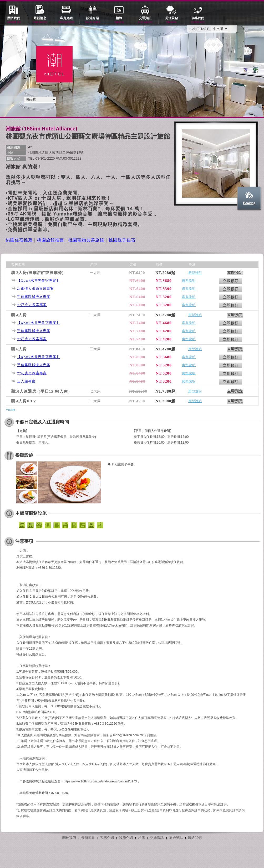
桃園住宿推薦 (19, 240)
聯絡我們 (198, 20)
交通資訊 (145, 20)
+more (11, 410)
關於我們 (14, 20)
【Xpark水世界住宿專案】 (39, 280)
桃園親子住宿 (122, 240)
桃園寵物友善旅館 (86, 240)
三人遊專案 (26, 381)
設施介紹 (93, 20)
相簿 (119, 20)
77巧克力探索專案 (32, 305)
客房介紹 (66, 20)
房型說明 (195, 273)
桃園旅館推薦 (50, 240)
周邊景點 (171, 20)
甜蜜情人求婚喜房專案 (35, 289)
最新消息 (40, 20)
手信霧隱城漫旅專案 (34, 297)
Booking (249, 203)
